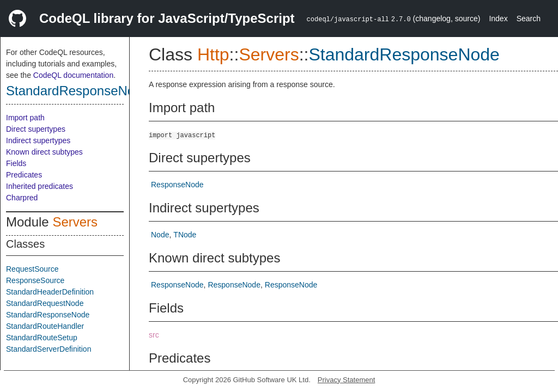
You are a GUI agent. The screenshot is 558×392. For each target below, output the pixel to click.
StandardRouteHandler (45, 326)
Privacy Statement (347, 380)
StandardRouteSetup (42, 338)
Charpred (22, 198)
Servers (75, 222)
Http (213, 54)
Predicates (24, 175)
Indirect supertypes (38, 140)
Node (160, 235)
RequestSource (32, 269)
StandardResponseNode (78, 91)
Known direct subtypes (44, 152)
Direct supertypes (36, 129)
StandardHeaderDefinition (50, 292)
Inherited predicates (40, 186)
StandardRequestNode (45, 303)
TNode (185, 235)
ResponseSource (35, 280)
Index (498, 19)
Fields (16, 163)
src (154, 335)
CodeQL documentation (73, 75)
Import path (25, 118)
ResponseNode (177, 185)
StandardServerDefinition (48, 349)
